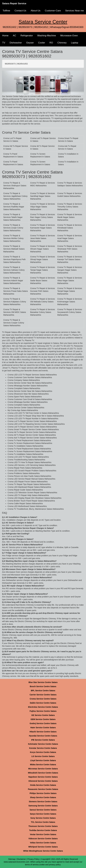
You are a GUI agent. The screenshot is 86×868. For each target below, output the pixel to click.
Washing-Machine (47, 36)
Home (5, 36)
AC (14, 36)
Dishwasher (16, 43)
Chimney (62, 43)
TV (4, 43)
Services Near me (75, 11)
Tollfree (6, 11)
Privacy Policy (33, 859)
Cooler (42, 43)
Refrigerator (27, 36)
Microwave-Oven (69, 36)
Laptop (75, 43)
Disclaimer (21, 859)
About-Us (36, 11)
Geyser (30, 43)
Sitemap (12, 859)
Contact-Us (20, 11)
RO (51, 43)
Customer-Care (53, 11)
